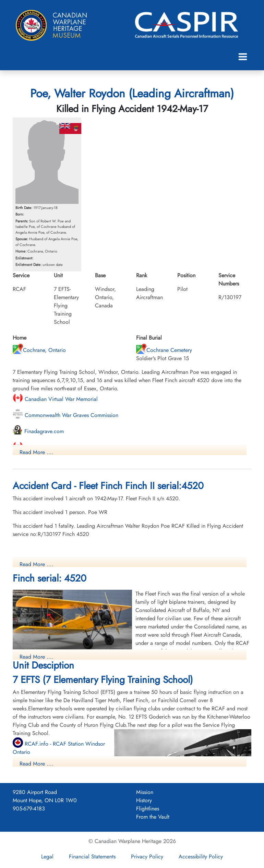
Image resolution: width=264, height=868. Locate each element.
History (144, 800)
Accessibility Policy (201, 857)
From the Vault (153, 817)
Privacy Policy (147, 857)
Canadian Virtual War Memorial (55, 399)
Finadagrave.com (38, 431)
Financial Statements (92, 857)
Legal (47, 857)
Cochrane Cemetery (164, 350)
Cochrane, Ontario (39, 350)
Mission (145, 792)
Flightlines (148, 809)
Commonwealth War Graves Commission (65, 415)
